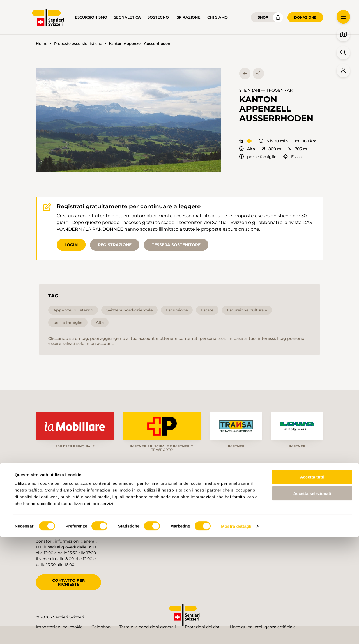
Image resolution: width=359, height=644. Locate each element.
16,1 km (306, 141)
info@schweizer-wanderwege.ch (67, 516)
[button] (129, 120)
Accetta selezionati (312, 600)
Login (71, 245)
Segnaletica (127, 17)
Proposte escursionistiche (78, 44)
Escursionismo (91, 17)
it (304, 494)
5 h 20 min (273, 141)
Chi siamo (218, 17)
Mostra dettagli (236, 633)
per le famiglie (258, 157)
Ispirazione (188, 17)
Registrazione (115, 245)
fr (286, 494)
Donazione (305, 17)
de (267, 494)
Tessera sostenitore (176, 245)
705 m (298, 149)
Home (42, 44)
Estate (294, 157)
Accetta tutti (312, 584)
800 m (271, 149)
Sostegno (158, 17)
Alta (247, 149)
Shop (263, 17)
